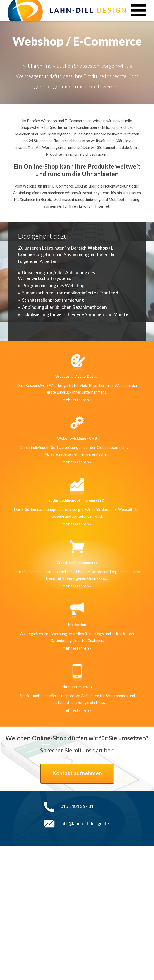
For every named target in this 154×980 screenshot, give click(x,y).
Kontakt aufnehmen (77, 773)
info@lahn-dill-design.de (85, 823)
